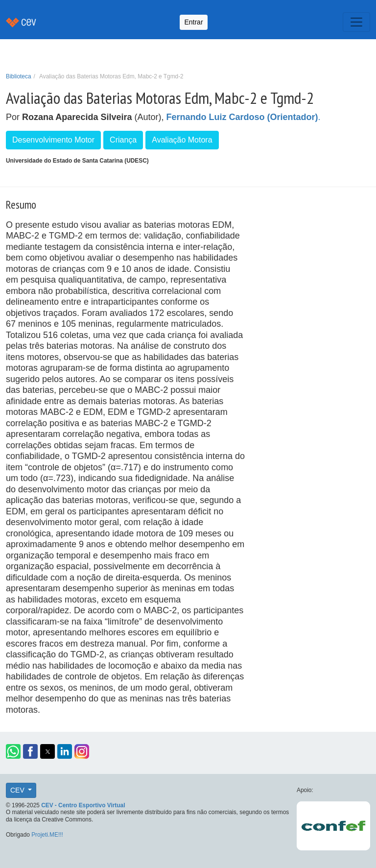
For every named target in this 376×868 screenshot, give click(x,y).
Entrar (193, 22)
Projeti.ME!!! (47, 835)
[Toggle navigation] (356, 22)
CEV (18, 790)
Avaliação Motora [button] (182, 140)
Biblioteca (19, 76)
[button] (13, 751)
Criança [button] (123, 140)
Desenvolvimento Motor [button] (53, 140)
